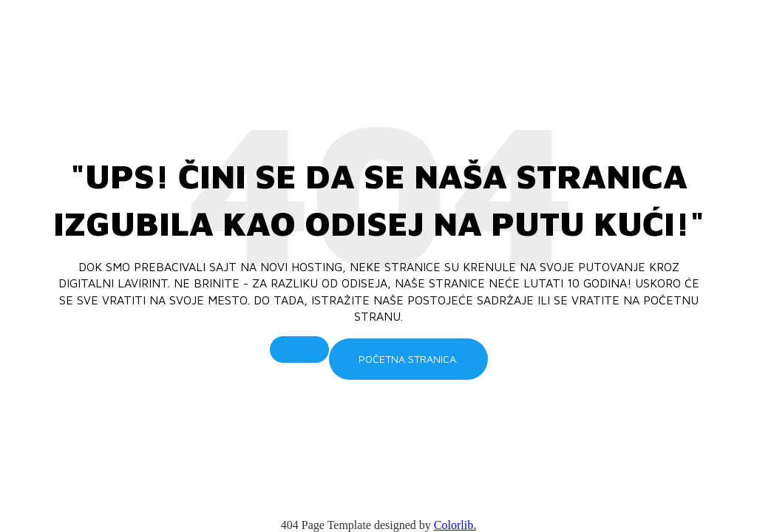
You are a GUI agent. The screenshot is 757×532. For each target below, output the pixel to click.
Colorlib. (455, 525)
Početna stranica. (408, 359)
